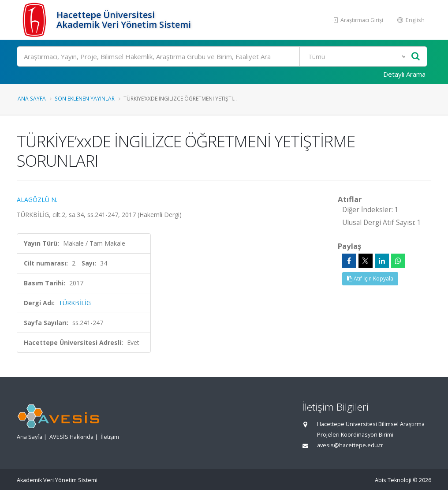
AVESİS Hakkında (71, 437)
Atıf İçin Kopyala (370, 279)
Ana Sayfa (32, 98)
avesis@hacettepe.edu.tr (350, 445)
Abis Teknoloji (393, 480)
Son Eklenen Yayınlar (85, 98)
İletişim (110, 437)
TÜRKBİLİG (75, 303)
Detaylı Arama (404, 74)
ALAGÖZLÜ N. (37, 200)
